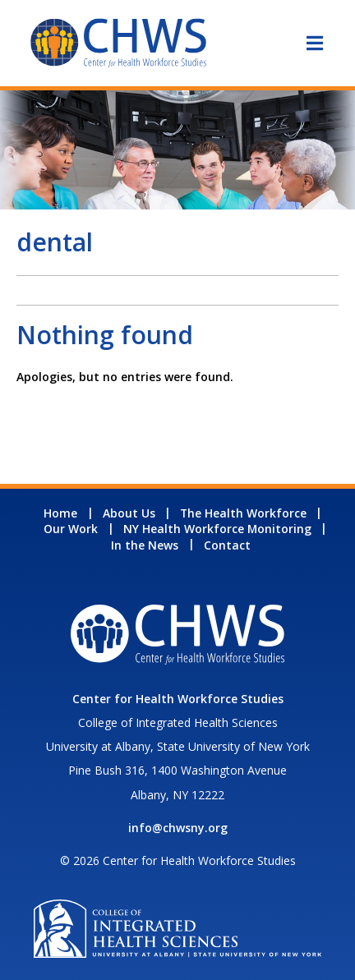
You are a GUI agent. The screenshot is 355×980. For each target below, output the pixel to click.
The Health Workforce (243, 513)
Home (60, 513)
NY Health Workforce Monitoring (217, 529)
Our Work (71, 529)
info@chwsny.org (178, 828)
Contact (227, 545)
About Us (129, 513)
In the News (145, 545)
